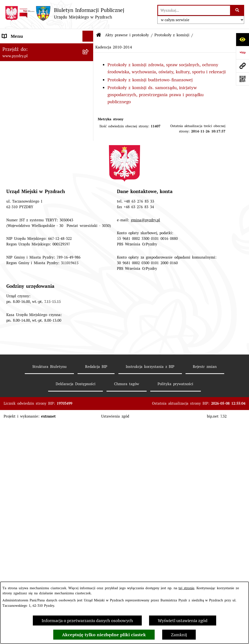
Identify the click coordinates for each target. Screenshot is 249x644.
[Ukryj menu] (88, 36)
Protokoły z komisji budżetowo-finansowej (150, 80)
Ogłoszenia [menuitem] (13, 423)
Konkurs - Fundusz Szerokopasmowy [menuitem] (39, 510)
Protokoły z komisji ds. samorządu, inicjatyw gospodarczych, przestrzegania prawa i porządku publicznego (156, 95)
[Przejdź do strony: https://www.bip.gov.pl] (242, 53)
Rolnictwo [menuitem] (12, 478)
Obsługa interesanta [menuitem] (22, 368)
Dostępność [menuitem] (14, 467)
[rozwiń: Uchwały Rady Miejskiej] (89, 86)
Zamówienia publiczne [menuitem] (24, 390)
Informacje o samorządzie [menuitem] (28, 47)
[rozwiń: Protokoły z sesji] (89, 129)
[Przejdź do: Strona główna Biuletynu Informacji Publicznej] (99, 35)
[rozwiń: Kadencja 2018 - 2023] (89, 185)
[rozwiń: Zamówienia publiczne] (89, 390)
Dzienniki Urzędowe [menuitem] (22, 445)
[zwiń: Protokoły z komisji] (89, 157)
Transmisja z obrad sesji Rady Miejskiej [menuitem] (41, 357)
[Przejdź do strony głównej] (65, 13)
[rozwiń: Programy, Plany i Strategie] (89, 322)
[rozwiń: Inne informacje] (89, 500)
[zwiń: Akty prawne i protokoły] (89, 58)
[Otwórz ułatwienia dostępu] (242, 39)
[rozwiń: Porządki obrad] (89, 114)
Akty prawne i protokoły (127, 35)
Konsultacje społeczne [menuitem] (24, 489)
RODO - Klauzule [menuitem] (19, 379)
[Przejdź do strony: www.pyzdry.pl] (242, 66)
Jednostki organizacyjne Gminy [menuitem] (33, 412)
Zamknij (179, 635)
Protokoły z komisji (172, 35)
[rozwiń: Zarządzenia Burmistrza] (89, 100)
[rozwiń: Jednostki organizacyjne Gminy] (89, 412)
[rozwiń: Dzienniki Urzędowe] (89, 445)
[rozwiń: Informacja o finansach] (89, 401)
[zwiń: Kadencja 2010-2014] (89, 213)
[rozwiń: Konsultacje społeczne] (89, 489)
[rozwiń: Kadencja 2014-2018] (89, 199)
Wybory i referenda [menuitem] (21, 456)
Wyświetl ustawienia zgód (183, 621)
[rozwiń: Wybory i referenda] (89, 456)
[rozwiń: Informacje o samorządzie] (89, 47)
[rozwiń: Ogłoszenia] (89, 423)
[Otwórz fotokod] (242, 79)
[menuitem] (47, 72)
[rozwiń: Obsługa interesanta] (89, 368)
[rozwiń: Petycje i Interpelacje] (89, 434)
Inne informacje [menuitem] (18, 499)
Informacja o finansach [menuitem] (25, 401)
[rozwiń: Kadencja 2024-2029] (89, 171)
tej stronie (186, 588)
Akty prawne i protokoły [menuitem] (27, 58)
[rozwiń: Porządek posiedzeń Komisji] (89, 143)
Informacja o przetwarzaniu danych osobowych (87, 621)
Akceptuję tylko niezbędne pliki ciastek (104, 635)
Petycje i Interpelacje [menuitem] (23, 434)
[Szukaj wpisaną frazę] (237, 10)
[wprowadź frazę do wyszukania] (194, 10)
